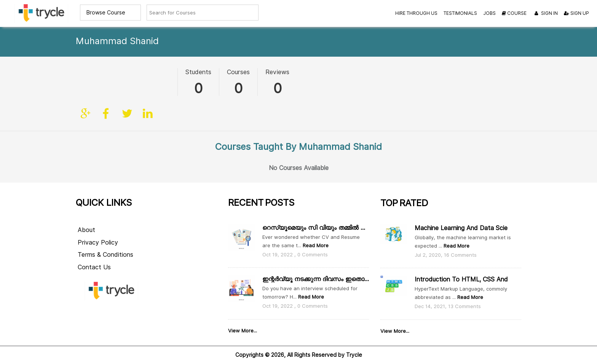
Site (86, 83)
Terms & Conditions (105, 244)
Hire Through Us (416, 13)
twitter (127, 83)
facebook (107, 83)
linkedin (148, 83)
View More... (243, 320)
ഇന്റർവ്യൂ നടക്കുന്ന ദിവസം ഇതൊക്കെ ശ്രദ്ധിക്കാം (316, 269)
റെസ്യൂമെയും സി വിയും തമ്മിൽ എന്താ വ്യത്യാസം (316, 217)
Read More (315, 235)
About (86, 219)
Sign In (545, 14)
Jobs (489, 13)
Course (514, 13)
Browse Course (106, 13)
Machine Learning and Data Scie (461, 217)
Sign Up (576, 13)
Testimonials (460, 13)
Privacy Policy (98, 232)
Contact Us (94, 257)
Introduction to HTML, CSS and (461, 269)
